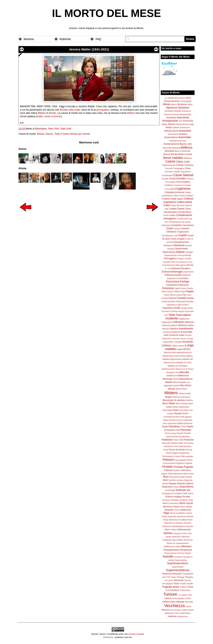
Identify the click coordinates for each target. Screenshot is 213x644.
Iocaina (166, 332)
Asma (175, 131)
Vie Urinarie (175, 610)
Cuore (183, 235)
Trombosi (174, 590)
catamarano (185, 613)
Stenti (178, 547)
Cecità (172, 179)
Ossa (180, 423)
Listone (181, 346)
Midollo (169, 382)
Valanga (180, 602)
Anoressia (188, 121)
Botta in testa (185, 154)
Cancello (169, 168)
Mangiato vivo (173, 372)
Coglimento (183, 189)
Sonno (49, 134)
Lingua (174, 346)
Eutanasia (168, 288)
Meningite (168, 379)
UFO (190, 595)
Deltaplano (168, 245)
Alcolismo (182, 104)
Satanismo (167, 487)
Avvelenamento (171, 144)
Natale (169, 407)
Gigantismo (168, 308)
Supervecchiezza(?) (172, 574)
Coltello (173, 209)
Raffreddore (186, 470)
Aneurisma (183, 118)
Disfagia (189, 252)
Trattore (183, 587)
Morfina (189, 400)
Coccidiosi (186, 185)
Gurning (174, 311)
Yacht (177, 613)
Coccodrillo (170, 189)
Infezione (179, 322)
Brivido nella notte (70, 110)
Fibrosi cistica (176, 295)
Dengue (171, 249)
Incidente (172, 318)
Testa (176, 583)
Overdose (174, 426)
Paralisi (180, 433)
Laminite (176, 339)
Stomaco (186, 546)
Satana (189, 483)
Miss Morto (186, 385)
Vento (188, 606)
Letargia (177, 342)
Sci (173, 493)
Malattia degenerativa (172, 359)
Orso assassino (170, 423)
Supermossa (178, 567)
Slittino (167, 530)
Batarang (176, 148)
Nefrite (175, 407)
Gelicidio (172, 302)
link (22, 123)
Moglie (168, 397)
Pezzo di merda (177, 450)
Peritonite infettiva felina (173, 443)
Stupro (188, 553)
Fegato (190, 291)
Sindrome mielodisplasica (174, 526)
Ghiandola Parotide (185, 302)
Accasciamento (172, 101)
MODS (187, 349)
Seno (182, 503)
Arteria (171, 124)
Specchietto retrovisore (182, 540)
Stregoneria (186, 550)
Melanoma (183, 375)
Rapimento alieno (181, 474)
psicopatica (103, 110)
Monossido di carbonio (174, 400)
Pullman (168, 470)
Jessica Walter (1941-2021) (89, 49)
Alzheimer (184, 108)
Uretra (188, 598)
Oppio (166, 420)
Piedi (168, 453)
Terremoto (179, 580)
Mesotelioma (186, 379)
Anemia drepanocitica (181, 114)
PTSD (183, 427)
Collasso (189, 196)
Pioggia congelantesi (180, 453)
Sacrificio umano (176, 480)
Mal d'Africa (180, 356)
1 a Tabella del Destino (175, 98)
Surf (164, 577)
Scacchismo (187, 487)
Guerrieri (165, 311)
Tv (179, 595)
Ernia (179, 278)
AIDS (188, 98)
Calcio (180, 162)
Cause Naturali (183, 175)
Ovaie (165, 426)
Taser (174, 577)
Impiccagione (184, 315)
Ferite (167, 295)
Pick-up (189, 450)
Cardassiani (167, 175)
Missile (172, 389)
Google (184, 308)
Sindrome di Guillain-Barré (181, 520)
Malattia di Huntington (178, 366)
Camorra (189, 165)
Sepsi (176, 506)
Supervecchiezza (178, 570)
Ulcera (168, 598)
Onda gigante (186, 417)
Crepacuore (183, 232)
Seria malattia (186, 507)
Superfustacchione (178, 563)
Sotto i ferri (187, 533)
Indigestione (184, 319)
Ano (181, 121)
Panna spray (170, 433)
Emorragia (177, 272)
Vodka (184, 610)
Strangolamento (171, 550)
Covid (169, 228)
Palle (177, 430)
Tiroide (183, 584)
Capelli (176, 172)
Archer (52, 113)
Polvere (189, 460)
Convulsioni (188, 225)
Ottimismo (188, 423)
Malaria (189, 356)
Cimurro (190, 179)
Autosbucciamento (178, 141)
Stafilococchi (170, 547)
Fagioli (177, 288)
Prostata (178, 467)
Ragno (164, 474)
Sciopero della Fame (184, 493)
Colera (176, 196)
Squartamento (182, 543)
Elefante (176, 268)
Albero (174, 104)
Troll (167, 590)
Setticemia (186, 510)
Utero (173, 602)
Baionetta (167, 148)
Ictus (172, 315)
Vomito (191, 610)
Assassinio (185, 131)
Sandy (165, 484)
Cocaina (177, 185)
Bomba (174, 154)
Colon (167, 205)
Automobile (185, 137)
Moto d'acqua (182, 404)
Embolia (166, 272)
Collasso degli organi (172, 199)
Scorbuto (166, 500)
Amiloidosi (169, 111)
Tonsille (190, 584)
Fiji (184, 295)
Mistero (171, 393)
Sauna (176, 487)
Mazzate (184, 372)
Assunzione (173, 134)
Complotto (176, 225)
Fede (183, 291)
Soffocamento (184, 529)
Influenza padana (170, 325)
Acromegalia (186, 101)
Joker (182, 335)
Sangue (172, 483)
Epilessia (187, 275)
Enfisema (169, 275)
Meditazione (172, 376)
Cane (188, 168)
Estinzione (184, 285)
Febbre (177, 291)
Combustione (184, 212)
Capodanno (185, 172)
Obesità (178, 413)
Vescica (165, 610)
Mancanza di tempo (185, 369)
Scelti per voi (183, 490)
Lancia (183, 339)
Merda (176, 379)
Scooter (186, 496)
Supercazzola (181, 560)
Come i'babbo (169, 215)
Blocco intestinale (183, 151)
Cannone (169, 172)
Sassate (181, 483)
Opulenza (173, 420)
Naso (191, 404)
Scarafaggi (170, 490)
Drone (190, 265)
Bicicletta (169, 151)
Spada (169, 537)
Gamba (190, 298)
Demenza (179, 245)
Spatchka (176, 537)
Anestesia (171, 118)
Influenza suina (186, 325)
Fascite (190, 288)
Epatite (178, 275)
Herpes (181, 311)
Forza (189, 295)
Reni (166, 477)
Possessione (169, 463)
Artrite (169, 127)
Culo (176, 236)
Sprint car (171, 543)
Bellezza (187, 147)
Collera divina (184, 202)
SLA (165, 480)
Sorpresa (177, 533)
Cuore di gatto (177, 239)
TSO (168, 577)
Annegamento (170, 121)
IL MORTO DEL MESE (106, 13)
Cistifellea (169, 185)
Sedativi (184, 500)
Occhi (185, 413)
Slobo (174, 530)
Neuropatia (167, 410)
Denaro (189, 245)
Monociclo (186, 397)
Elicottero (185, 268)
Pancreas (186, 430)
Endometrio (188, 272)
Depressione (169, 252)
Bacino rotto (186, 144)
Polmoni (168, 460)
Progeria (188, 463)
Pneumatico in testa (171, 456)
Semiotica (174, 503)
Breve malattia (173, 158)
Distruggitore (170, 258)
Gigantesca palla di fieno (178, 305)
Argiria (165, 124)
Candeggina (179, 168)
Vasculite (189, 602)
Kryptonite (167, 339)
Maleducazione (169, 369)
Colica (182, 196)
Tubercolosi (185, 590)
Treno (190, 587)
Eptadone (171, 278)
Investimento (186, 329)
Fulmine (173, 298)
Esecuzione (173, 281)
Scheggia (166, 493)
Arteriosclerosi (182, 124)
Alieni (190, 104)
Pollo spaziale (187, 456)
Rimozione (174, 477)
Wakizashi (169, 613)
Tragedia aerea (170, 587)
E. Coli (168, 269)
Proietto (167, 467)
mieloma (172, 616)
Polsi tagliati (180, 460)
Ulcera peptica (178, 598)
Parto (176, 440)
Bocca (167, 154)
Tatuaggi (180, 577)
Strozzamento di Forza (174, 553)
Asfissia (168, 131)
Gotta (190, 308)
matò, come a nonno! (49, 116)
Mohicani (176, 397)
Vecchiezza (175, 606)
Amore (178, 111)
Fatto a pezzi (167, 291)
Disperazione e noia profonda (178, 255)
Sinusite (189, 526)
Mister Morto (181, 389)
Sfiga (166, 513)
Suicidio (168, 556)
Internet (166, 329)
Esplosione (172, 285)
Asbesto (176, 128)
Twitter (184, 595)
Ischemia (174, 335)
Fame (183, 288)
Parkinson (167, 440)
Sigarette (172, 516)
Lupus (180, 349)
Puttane (176, 470)
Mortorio (29, 39)
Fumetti (181, 298)
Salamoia (188, 480)
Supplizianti (188, 574)
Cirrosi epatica (183, 182)
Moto (172, 403)
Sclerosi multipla (173, 496)
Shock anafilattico (178, 513)
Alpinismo (172, 108)
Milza (176, 382)
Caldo (187, 162)
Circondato (170, 182)
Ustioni (166, 602)
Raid (170, 474)
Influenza (189, 322)
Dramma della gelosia (177, 265)
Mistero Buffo (185, 394)
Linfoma (166, 345)
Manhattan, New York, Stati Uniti (53, 129)
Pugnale (188, 467)
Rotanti (189, 477)
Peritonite (189, 440)
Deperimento (181, 249)
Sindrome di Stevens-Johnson (178, 523)
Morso (165, 403)
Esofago (185, 281)
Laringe (190, 339)
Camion (180, 165)
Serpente (169, 510)
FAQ (98, 39)
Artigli (191, 124)
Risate (182, 477)
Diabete (180, 252)
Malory (42, 113)
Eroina (185, 278)
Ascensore (185, 128)
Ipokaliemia (175, 332)
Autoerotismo (171, 137)
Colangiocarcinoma (174, 192)
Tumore (170, 594)
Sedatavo (175, 500)
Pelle (181, 440)
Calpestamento (169, 165)
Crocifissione (167, 236)
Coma (180, 209)
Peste (166, 450)
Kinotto (189, 335)
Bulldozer (188, 158)
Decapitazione (182, 242)
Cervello (181, 179)
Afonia (41, 134)
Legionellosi (168, 342)
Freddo (165, 298)
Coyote (177, 229)
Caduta (170, 161)
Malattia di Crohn (184, 363)
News (176, 410)
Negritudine (184, 407)
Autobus (183, 134)
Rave (191, 474)
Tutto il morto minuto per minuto (72, 134)
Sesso (177, 510)
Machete (168, 353)
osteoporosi (182, 616)
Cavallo (165, 179)
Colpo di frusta (177, 205)
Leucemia (187, 342)
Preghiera (179, 463)
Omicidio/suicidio (171, 417)
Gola (177, 308)
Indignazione (167, 322)
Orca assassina (185, 420)
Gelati (165, 302)
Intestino (174, 329)
